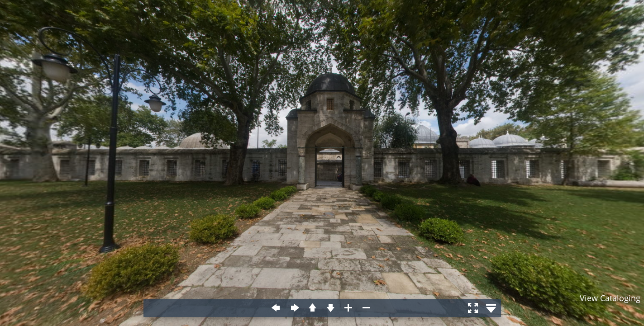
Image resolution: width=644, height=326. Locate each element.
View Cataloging (610, 298)
